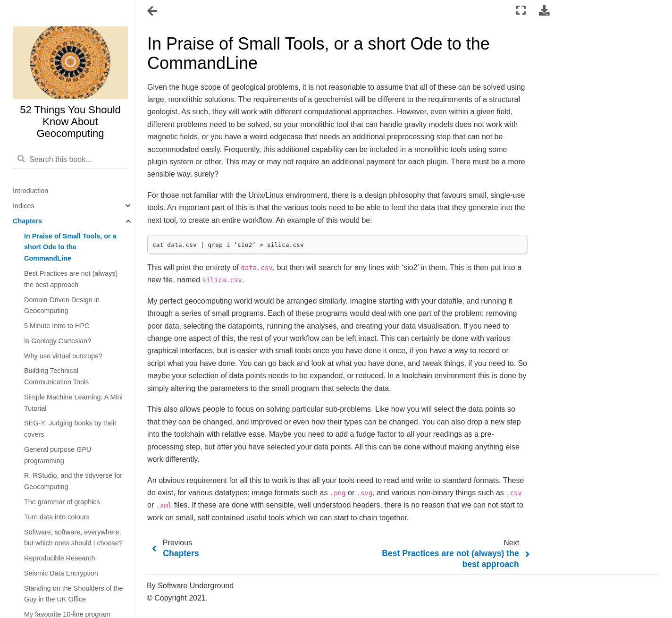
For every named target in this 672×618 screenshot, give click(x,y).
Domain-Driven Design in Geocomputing (62, 305)
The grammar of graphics (62, 502)
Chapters (27, 221)
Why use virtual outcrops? (63, 356)
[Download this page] (544, 11)
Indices (24, 206)
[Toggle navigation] (153, 11)
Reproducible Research (59, 558)
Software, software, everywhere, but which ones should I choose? (73, 538)
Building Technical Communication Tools (56, 376)
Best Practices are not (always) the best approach (71, 279)
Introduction (30, 191)
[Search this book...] (70, 160)
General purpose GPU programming (58, 455)
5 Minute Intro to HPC (57, 326)
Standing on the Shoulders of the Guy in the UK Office (74, 594)
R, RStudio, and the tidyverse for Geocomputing (73, 481)
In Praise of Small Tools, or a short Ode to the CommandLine (70, 247)
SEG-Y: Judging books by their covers (70, 429)
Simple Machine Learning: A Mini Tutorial (73, 403)
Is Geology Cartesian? (58, 341)
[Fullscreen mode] (521, 11)
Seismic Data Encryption (61, 573)
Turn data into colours (57, 517)
